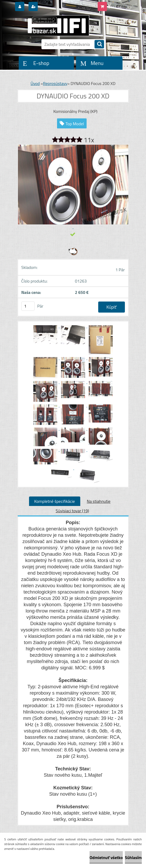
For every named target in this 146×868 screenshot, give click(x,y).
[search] (99, 45)
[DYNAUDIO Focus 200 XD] (46, 326)
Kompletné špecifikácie (55, 501)
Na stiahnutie (99, 501)
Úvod (35, 83)
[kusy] (28, 306)
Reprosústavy (55, 83)
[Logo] (54, 26)
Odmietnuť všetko (106, 857)
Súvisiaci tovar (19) (72, 511)
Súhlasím (133, 857)
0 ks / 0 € (115, 7)
